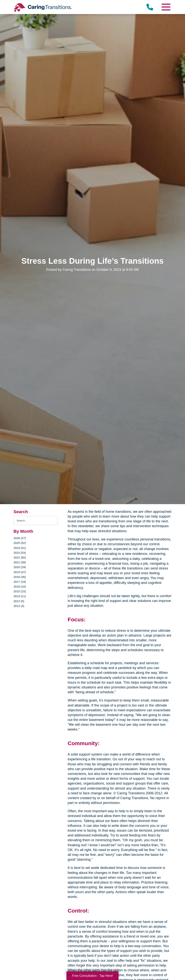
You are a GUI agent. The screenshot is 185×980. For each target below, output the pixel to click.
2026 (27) (20, 538)
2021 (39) (20, 562)
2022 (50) (20, 557)
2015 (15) (20, 591)
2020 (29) (20, 567)
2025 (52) (20, 543)
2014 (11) (20, 596)
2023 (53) (20, 553)
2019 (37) (20, 572)
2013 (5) (19, 601)
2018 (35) (20, 577)
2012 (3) (19, 606)
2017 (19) (20, 582)
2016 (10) (20, 586)
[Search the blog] (36, 521)
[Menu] (166, 7)
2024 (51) (20, 548)
